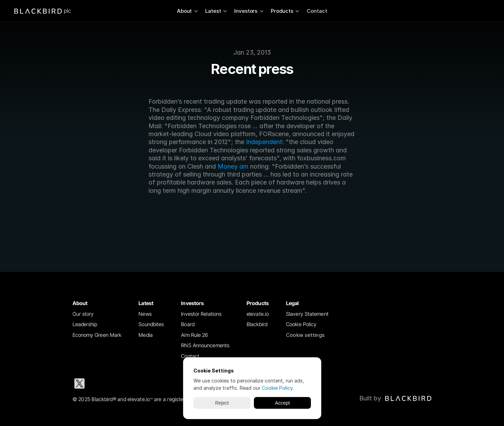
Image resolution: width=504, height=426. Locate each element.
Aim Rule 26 (194, 335)
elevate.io (258, 314)
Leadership (85, 324)
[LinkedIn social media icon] (102, 384)
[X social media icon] (79, 384)
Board (188, 324)
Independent (264, 142)
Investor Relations (201, 314)
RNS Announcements (205, 345)
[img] (408, 398)
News (145, 314)
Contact (317, 11)
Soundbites (151, 324)
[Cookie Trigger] (305, 335)
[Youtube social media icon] (168, 384)
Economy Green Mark (97, 335)
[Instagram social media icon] (124, 384)
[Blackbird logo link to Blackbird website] (396, 398)
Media (146, 335)
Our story (83, 314)
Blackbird (257, 324)
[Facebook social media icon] (146, 384)
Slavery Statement (307, 314)
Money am (233, 166)
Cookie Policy (301, 324)
